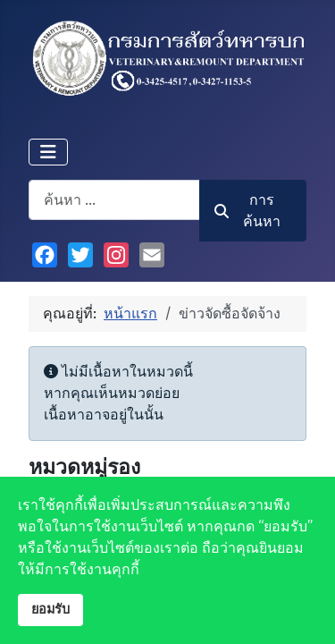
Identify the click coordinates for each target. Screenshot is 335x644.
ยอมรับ (50, 610)
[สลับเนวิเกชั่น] (48, 152)
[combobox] (114, 200)
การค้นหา (247, 211)
